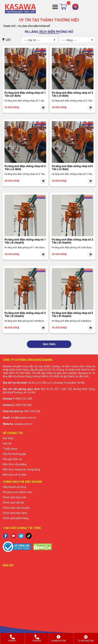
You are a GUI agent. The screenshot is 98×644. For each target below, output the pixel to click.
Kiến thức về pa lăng (15, 464)
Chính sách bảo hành (15, 513)
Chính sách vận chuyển (16, 508)
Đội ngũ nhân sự (12, 459)
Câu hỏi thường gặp (14, 454)
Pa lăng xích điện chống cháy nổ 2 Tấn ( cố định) (72, 94)
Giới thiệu (8, 438)
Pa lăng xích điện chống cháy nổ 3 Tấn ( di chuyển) (25, 315)
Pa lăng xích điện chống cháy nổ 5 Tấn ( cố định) (72, 168)
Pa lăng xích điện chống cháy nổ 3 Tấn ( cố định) (25, 168)
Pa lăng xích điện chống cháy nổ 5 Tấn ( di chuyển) (72, 315)
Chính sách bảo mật (15, 497)
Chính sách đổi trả (13, 503)
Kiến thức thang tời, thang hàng (21, 469)
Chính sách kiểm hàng (16, 518)
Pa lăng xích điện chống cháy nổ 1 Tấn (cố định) (25, 94)
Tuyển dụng (10, 449)
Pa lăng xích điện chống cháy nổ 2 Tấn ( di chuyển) (72, 241)
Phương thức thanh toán (17, 492)
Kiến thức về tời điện (15, 475)
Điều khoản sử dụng (14, 487)
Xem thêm (49, 344)
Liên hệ (7, 443)
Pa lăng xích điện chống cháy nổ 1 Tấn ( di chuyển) (25, 241)
